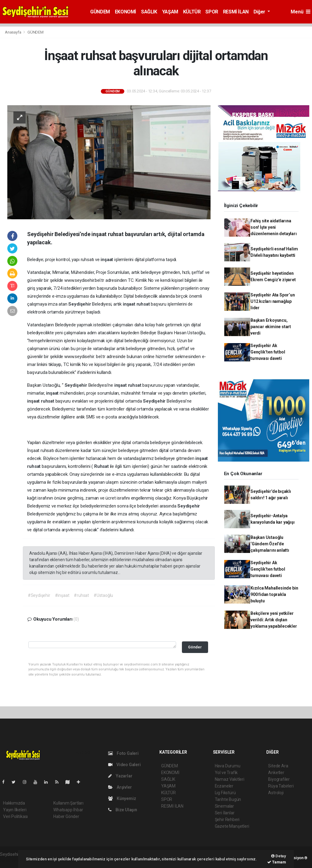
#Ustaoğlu (103, 595)
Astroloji (276, 793)
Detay (279, 856)
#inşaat (62, 595)
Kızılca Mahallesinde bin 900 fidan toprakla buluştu (274, 594)
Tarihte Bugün (228, 799)
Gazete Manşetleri (232, 826)
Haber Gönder (66, 816)
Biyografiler (279, 779)
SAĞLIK (149, 12)
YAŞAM (170, 12)
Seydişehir (80, 304)
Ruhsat (102, 466)
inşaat (107, 260)
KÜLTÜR (192, 12)
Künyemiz (122, 798)
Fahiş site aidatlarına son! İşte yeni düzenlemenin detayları (274, 227)
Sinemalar (224, 806)
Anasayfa (13, 32)
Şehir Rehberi (227, 820)
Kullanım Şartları (68, 803)
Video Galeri (124, 765)
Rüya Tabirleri (281, 786)
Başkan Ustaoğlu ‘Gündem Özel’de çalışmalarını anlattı (270, 544)
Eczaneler (224, 786)
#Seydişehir (39, 595)
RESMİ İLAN (236, 12)
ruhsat (144, 304)
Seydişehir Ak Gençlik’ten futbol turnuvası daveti (268, 352)
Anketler (276, 773)
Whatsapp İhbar (68, 810)
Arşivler (120, 787)
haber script (11, 861)
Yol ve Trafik (226, 773)
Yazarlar (120, 776)
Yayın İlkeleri (15, 810)
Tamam (277, 862)
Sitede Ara (278, 766)
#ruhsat (81, 595)
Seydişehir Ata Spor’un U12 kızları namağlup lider (273, 301)
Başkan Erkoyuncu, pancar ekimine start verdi (271, 327)
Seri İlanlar (225, 813)
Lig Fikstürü (225, 793)
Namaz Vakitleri (230, 779)
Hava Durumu (228, 766)
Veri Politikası (15, 816)
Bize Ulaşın (123, 810)
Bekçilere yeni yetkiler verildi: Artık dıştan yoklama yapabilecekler (274, 620)
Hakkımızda (14, 803)
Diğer (260, 12)
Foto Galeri (123, 753)
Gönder (195, 647)
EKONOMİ (126, 12)
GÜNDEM (100, 12)
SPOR (212, 12)
